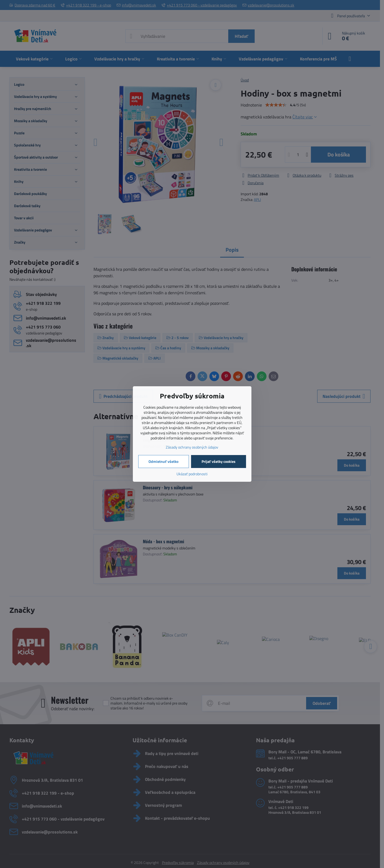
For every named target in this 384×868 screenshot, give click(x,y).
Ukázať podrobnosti (192, 474)
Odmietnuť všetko (163, 461)
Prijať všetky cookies (219, 461)
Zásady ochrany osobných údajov (192, 447)
